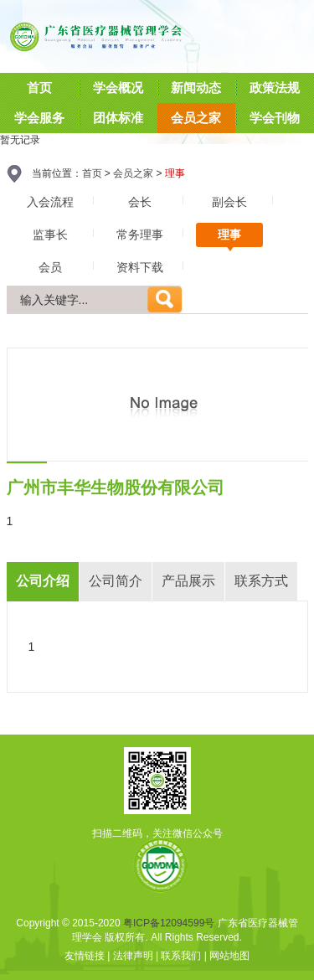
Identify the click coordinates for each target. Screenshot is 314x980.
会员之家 (133, 173)
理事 (229, 235)
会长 (140, 202)
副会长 (229, 202)
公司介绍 (43, 581)
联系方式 (261, 581)
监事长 (50, 235)
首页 (92, 173)
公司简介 (116, 581)
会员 (50, 267)
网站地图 (229, 956)
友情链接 (85, 956)
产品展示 (188, 581)
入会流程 (50, 202)
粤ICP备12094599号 (169, 923)
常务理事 (140, 235)
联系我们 (181, 956)
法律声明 (133, 956)
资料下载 (140, 267)
